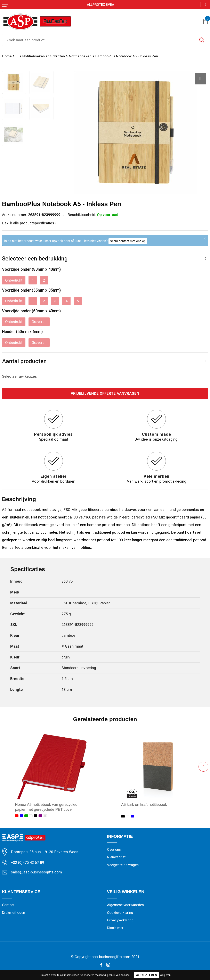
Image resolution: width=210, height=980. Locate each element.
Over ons (114, 849)
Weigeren (165, 975)
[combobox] (99, 40)
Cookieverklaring (120, 912)
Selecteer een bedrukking (35, 259)
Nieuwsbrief (116, 857)
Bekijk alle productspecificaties (29, 223)
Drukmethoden (14, 912)
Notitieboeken (79, 56)
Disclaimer (115, 928)
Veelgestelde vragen (123, 865)
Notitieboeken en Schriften (43, 56)
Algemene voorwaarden (125, 905)
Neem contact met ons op (128, 241)
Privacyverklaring (120, 920)
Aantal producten (24, 361)
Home (7, 56)
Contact (8, 905)
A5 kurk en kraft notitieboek (144, 804)
